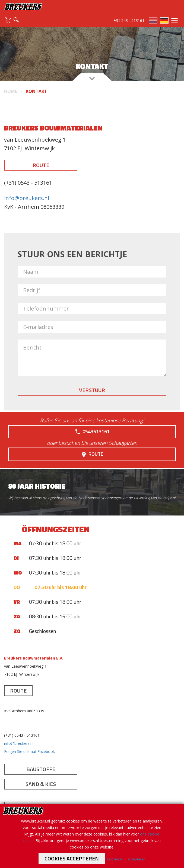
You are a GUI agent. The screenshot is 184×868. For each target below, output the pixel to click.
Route (41, 165)
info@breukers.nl (27, 198)
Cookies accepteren (72, 858)
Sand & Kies (41, 784)
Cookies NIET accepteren (126, 859)
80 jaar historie (37, 486)
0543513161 (92, 432)
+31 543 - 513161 (129, 20)
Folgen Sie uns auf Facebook (29, 751)
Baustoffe (41, 769)
